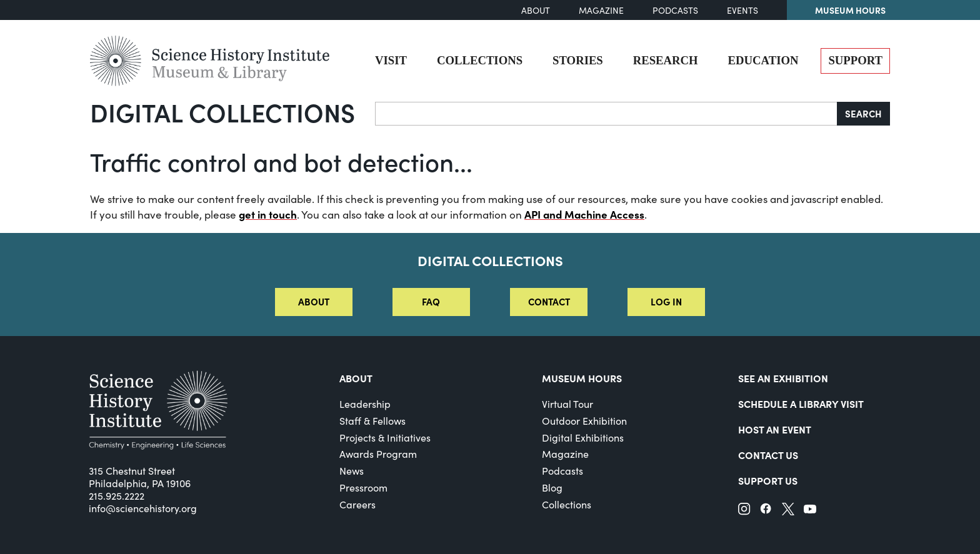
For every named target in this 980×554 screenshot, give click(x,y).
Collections (480, 60)
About (536, 10)
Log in (666, 301)
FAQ (431, 301)
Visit (391, 60)
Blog (552, 487)
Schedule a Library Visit (801, 403)
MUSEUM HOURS (582, 378)
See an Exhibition (783, 378)
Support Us (768, 480)
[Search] (606, 114)
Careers (357, 504)
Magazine (601, 10)
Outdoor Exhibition (584, 421)
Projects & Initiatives (385, 438)
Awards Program (378, 454)
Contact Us (768, 455)
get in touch (268, 214)
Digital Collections (222, 112)
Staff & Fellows (372, 421)
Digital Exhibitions (583, 438)
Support (855, 60)
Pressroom (363, 487)
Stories (578, 60)
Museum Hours (850, 10)
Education (763, 60)
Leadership (365, 404)
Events (742, 10)
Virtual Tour (567, 404)
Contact (549, 301)
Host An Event (775, 429)
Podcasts (675, 10)
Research (666, 60)
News (352, 471)
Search (863, 113)
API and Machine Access (584, 214)
